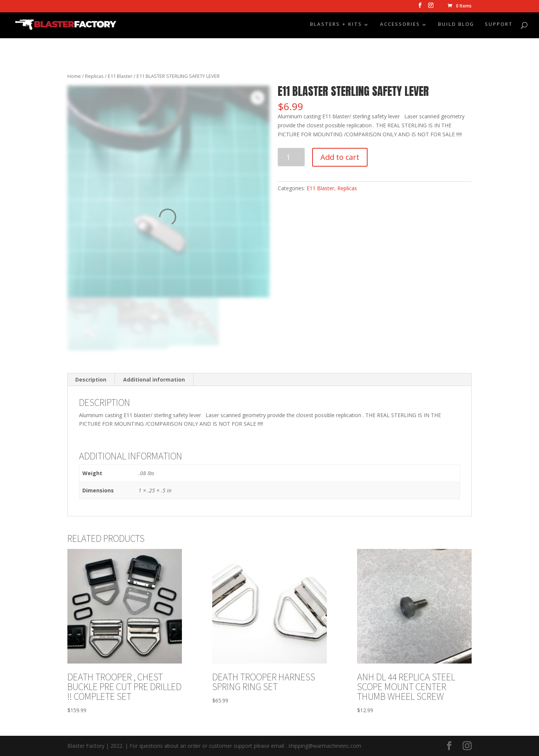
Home (74, 76)
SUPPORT (499, 25)
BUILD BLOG (456, 25)
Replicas (94, 76)
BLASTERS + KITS (336, 25)
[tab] (91, 380)
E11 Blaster (120, 76)
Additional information (154, 379)
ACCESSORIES (400, 25)
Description (91, 379)
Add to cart (340, 157)
